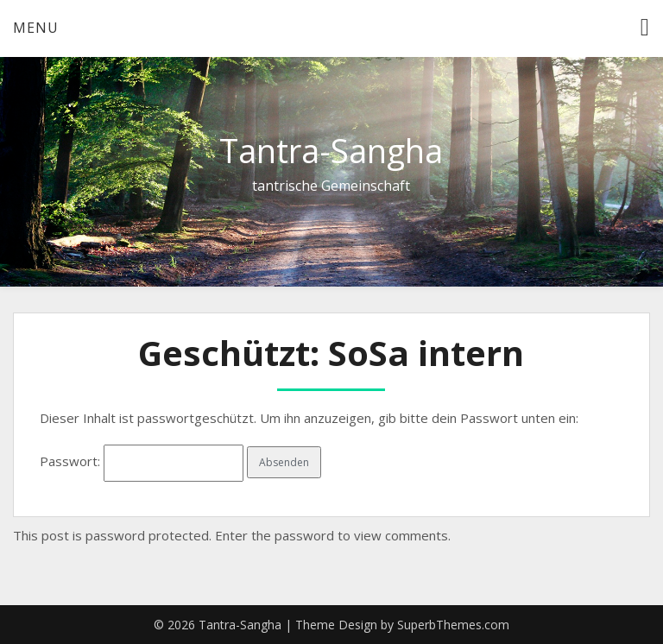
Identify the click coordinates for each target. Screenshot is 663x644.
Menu (36, 28)
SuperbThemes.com (453, 625)
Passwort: (142, 461)
